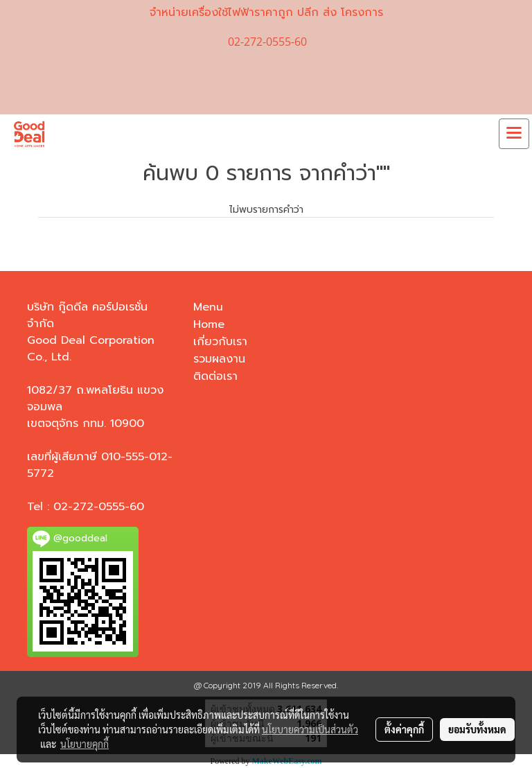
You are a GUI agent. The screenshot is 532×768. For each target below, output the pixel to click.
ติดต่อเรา (215, 376)
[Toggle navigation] (514, 134)
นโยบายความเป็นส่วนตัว (310, 729)
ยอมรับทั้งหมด (477, 729)
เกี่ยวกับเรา (220, 342)
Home (209, 324)
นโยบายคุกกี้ (85, 744)
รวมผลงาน (219, 359)
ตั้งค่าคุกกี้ (404, 729)
